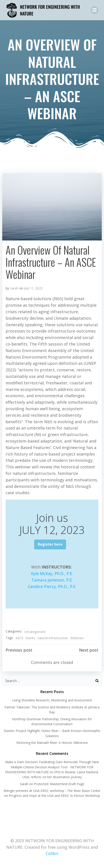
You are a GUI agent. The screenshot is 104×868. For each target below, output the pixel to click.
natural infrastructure (53, 638)
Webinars (77, 638)
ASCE (20, 638)
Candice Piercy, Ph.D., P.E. (52, 586)
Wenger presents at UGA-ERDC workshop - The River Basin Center (52, 791)
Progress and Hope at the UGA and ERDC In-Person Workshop (54, 796)
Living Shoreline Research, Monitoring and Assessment (52, 700)
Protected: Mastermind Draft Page (59, 784)
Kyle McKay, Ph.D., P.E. (52, 573)
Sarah (14, 288)
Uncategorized (35, 632)
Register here (50, 544)
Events (30, 638)
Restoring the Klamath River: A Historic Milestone (52, 743)
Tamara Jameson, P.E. (52, 580)
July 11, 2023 (33, 288)
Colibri (52, 853)
